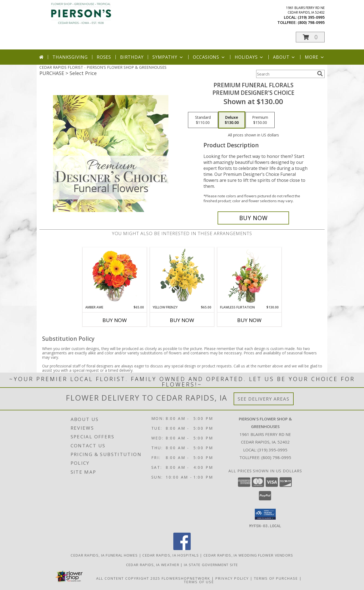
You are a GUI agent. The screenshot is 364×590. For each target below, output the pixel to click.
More (315, 57)
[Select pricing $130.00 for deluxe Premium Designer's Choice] (232, 120)
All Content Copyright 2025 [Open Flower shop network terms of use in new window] (128, 578)
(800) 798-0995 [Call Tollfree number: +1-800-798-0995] (276, 457)
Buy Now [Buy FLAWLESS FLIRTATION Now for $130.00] (249, 320)
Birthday (132, 57)
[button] (310, 37)
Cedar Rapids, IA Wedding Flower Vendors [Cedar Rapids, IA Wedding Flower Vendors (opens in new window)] (248, 555)
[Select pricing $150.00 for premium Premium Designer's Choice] (260, 120)
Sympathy (168, 57)
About (284, 57)
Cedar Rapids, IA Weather (153, 564)
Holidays (249, 57)
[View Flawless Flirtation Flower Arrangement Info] (250, 276)
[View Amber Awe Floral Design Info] (115, 276)
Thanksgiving (70, 57)
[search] (320, 74)
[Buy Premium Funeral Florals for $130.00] (253, 218)
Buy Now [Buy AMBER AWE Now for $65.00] (115, 320)
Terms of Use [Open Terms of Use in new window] (199, 582)
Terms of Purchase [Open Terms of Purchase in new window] (276, 578)
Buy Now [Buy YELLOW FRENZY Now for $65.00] (182, 320)
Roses (104, 57)
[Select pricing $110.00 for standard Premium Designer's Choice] (203, 120)
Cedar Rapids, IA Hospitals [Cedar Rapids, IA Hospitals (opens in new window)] (171, 555)
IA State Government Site (211, 564)
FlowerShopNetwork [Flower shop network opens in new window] (186, 578)
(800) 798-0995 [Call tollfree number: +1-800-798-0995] (311, 22)
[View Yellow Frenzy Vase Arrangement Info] (182, 276)
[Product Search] (285, 74)
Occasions (209, 57)
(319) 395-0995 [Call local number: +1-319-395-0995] (311, 17)
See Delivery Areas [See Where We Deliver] (264, 399)
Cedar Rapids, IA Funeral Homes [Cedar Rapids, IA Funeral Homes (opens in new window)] (104, 555)
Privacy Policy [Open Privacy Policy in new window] (232, 578)
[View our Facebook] (182, 548)
